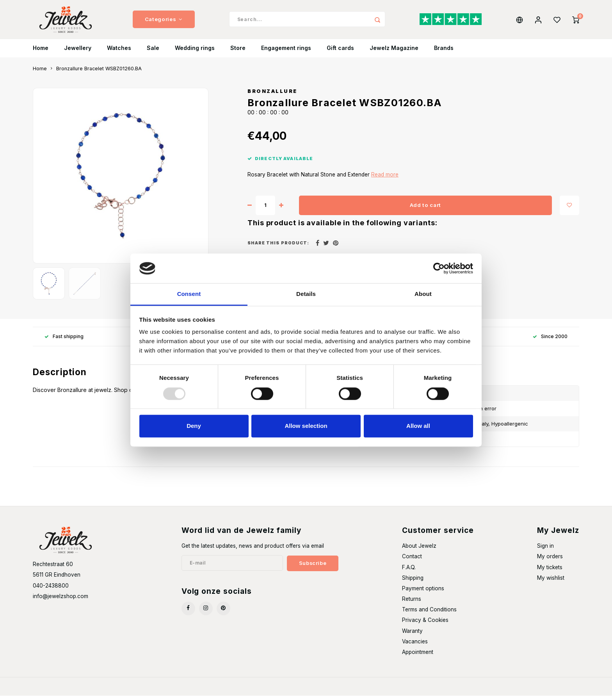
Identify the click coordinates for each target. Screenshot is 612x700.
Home (41, 53)
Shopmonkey (136, 691)
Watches (119, 53)
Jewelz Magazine (394, 53)
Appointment (418, 656)
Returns (412, 603)
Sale (153, 53)
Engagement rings (286, 53)
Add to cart (425, 209)
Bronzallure (272, 95)
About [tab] (423, 294)
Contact (412, 561)
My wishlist (551, 582)
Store (238, 53)
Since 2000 (550, 341)
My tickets (550, 572)
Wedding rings (195, 53)
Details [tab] (306, 294)
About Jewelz (419, 550)
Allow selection (306, 426)
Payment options (423, 593)
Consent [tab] (189, 294)
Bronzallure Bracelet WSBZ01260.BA (99, 73)
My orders (550, 561)
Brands (444, 53)
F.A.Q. (409, 572)
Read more (385, 179)
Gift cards (340, 53)
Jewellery (78, 53)
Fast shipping (64, 341)
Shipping (413, 582)
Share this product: (278, 247)
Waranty (412, 635)
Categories (164, 21)
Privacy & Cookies (425, 624)
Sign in (545, 550)
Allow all (418, 426)
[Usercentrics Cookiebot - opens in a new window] (439, 268)
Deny (194, 426)
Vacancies (415, 646)
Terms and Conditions (429, 614)
